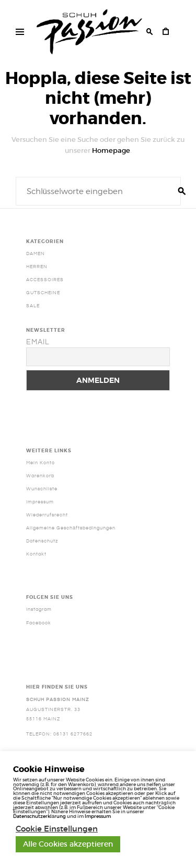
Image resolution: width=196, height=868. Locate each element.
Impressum (40, 502)
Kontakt (36, 554)
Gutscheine (43, 293)
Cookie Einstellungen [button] (57, 829)
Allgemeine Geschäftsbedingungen (71, 528)
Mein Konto (41, 463)
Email (38, 342)
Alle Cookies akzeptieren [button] (68, 844)
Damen (36, 254)
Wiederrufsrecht (47, 515)
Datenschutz (42, 541)
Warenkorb (40, 476)
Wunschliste (42, 489)
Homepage (111, 150)
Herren (37, 267)
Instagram (39, 609)
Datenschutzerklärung (39, 816)
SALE (33, 306)
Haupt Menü (17, 33)
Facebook (39, 623)
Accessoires (45, 280)
